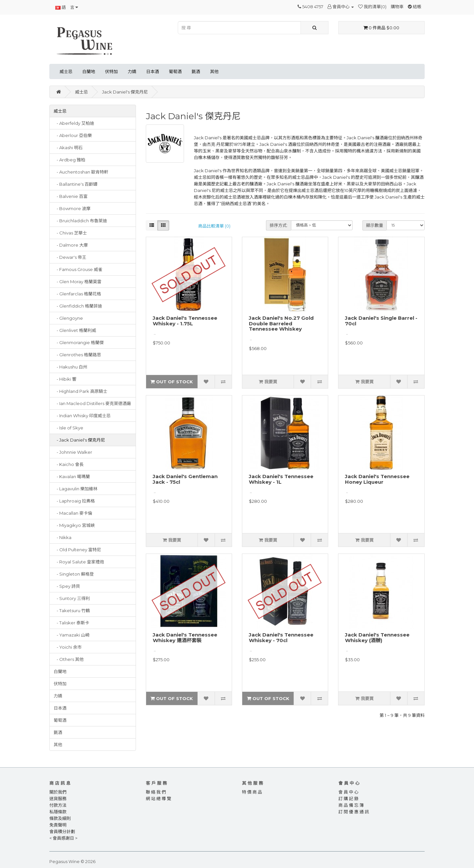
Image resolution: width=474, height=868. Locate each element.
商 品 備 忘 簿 (351, 805)
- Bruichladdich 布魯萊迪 (80, 221)
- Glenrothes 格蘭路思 (77, 355)
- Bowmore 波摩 (72, 208)
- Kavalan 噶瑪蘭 (72, 476)
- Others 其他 (69, 659)
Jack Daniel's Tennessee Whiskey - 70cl (281, 637)
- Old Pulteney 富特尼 (77, 550)
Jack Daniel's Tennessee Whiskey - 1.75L (185, 321)
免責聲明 (58, 825)
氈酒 (196, 71)
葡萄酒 (175, 71)
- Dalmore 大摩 (71, 245)
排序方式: (279, 225)
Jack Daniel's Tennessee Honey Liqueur (377, 479)
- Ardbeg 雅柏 (69, 160)
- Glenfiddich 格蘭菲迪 (78, 306)
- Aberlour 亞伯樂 (73, 135)
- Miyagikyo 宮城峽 (74, 525)
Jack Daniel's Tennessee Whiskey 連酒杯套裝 (185, 637)
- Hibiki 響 (65, 379)
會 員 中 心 (348, 792)
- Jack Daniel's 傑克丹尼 (79, 440)
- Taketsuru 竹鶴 (72, 610)
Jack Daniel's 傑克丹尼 (125, 92)
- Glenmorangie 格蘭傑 (79, 342)
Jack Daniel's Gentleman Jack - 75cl (185, 479)
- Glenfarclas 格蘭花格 (77, 294)
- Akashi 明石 (68, 148)
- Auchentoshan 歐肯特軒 (81, 172)
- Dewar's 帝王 (70, 257)
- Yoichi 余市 (68, 647)
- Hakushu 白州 (70, 367)
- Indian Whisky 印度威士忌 (82, 416)
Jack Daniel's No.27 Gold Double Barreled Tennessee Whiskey (281, 323)
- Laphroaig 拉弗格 (74, 501)
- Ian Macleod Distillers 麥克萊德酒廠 (92, 403)
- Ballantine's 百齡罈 (76, 184)
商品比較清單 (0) (214, 226)
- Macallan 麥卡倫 (73, 513)
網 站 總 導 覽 (158, 799)
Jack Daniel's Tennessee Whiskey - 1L (281, 479)
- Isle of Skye (68, 428)
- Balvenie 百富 (71, 196)
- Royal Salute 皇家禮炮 (79, 562)
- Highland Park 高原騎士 (80, 391)
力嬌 (132, 71)
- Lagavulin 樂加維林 (76, 489)
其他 (214, 71)
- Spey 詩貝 (67, 586)
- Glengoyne (68, 318)
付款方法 (58, 805)
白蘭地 (89, 71)
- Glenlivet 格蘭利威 (75, 330)
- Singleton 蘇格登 (74, 574)
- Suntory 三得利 (72, 598)
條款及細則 (60, 818)
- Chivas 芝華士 (70, 233)
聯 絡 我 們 (156, 792)
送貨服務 (58, 799)
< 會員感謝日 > (63, 838)
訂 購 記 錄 (348, 799)
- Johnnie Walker (73, 452)
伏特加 (111, 71)
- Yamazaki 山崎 (72, 635)
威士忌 (66, 71)
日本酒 (153, 71)
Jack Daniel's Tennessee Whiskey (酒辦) (377, 637)
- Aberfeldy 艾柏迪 (74, 123)
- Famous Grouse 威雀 (78, 269)
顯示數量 (375, 225)
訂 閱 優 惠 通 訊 (354, 812)
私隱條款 (58, 812)
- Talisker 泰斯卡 (71, 623)
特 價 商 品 (252, 792)
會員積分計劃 (62, 831)
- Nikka (63, 537)
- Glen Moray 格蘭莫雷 (78, 282)
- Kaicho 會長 (69, 464)
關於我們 (58, 792)
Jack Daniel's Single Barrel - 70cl (381, 321)
